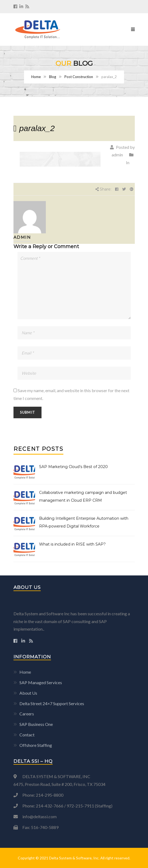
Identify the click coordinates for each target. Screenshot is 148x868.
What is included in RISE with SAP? (72, 544)
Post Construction (79, 77)
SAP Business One (36, 724)
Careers (27, 714)
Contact (27, 735)
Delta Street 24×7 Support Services (52, 703)
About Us (28, 693)
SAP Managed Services (41, 682)
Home (36, 77)
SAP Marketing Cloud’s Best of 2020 (73, 467)
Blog (53, 77)
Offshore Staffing (36, 745)
